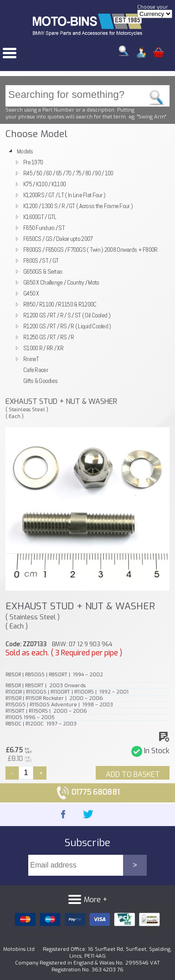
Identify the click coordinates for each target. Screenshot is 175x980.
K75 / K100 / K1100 (44, 184)
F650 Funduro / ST (44, 228)
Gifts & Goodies (40, 381)
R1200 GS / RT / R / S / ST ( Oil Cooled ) (67, 315)
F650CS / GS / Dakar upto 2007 (58, 239)
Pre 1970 (33, 162)
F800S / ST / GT (41, 260)
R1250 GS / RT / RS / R (49, 337)
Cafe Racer (36, 370)
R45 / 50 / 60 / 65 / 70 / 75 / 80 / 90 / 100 (68, 173)
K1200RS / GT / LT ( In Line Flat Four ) (64, 195)
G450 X (31, 293)
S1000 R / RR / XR (43, 348)
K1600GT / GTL (40, 217)
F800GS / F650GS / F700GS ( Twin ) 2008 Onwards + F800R (90, 250)
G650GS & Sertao (43, 271)
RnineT (31, 359)
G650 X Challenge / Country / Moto (61, 282)
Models (25, 151)
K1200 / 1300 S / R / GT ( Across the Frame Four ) (78, 206)
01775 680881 (88, 792)
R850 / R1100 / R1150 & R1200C (60, 304)
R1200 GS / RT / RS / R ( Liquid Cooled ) (67, 326)
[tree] (87, 266)
